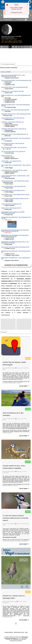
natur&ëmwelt (13, 283)
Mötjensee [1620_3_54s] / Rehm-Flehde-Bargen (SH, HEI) (15, 110)
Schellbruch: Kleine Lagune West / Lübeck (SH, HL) (14, 129)
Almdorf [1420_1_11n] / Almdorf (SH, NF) (11, 161)
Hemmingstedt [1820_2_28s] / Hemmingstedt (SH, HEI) (15, 87)
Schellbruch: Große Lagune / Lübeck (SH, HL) (12, 122)
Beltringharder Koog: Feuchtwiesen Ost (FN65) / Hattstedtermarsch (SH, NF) (13, 213)
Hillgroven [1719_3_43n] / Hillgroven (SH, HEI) (13, 91)
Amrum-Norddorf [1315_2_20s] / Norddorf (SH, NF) (14, 186)
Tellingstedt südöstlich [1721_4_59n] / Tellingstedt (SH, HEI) (16, 114)
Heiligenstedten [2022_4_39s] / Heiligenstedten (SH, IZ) (15, 134)
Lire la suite (24, 386)
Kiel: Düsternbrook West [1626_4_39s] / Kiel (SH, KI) (14, 148)
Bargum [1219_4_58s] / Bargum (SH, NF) (11, 208)
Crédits (26, 632)
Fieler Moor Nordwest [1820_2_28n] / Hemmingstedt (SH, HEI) (16, 80)
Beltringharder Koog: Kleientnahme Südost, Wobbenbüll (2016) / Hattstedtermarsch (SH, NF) (15, 231)
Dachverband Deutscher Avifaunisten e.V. (16, 638)
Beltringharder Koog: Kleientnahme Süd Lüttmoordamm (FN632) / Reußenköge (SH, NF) (15, 236)
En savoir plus (22, 20)
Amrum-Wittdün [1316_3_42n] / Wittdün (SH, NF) (13, 190)
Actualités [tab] (4, 332)
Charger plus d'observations (16, 265)
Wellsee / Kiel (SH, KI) (7, 156)
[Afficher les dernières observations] (9, 67)
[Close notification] (27, 5)
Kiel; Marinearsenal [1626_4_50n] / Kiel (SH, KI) (13, 143)
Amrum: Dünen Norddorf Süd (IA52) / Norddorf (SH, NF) (15, 199)
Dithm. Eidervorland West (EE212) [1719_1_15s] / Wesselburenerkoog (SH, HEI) (13, 76)
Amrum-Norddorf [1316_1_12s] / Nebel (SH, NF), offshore (15, 181)
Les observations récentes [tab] (8, 64)
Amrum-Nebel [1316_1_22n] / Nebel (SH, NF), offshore (14, 170)
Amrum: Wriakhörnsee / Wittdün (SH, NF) (11, 204)
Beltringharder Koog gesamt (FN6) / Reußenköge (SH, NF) (15, 247)
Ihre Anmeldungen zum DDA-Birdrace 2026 (17, 428)
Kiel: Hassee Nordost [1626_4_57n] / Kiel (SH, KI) (13, 152)
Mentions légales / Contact (19, 632)
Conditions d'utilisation (9, 632)
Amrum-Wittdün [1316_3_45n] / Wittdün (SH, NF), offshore (15, 194)
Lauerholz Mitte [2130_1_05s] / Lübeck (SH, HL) (13, 118)
